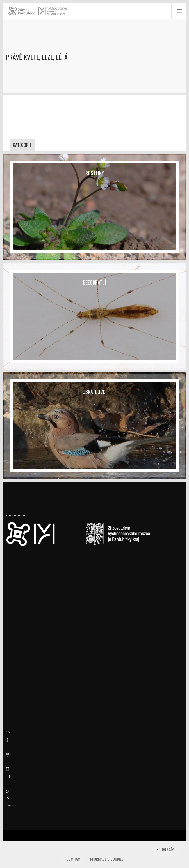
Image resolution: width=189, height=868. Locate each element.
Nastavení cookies (24, 556)
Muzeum (30, 68)
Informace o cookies (106, 859)
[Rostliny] (94, 197)
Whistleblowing (29, 796)
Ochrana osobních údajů (38, 789)
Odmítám (73, 859)
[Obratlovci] (94, 416)
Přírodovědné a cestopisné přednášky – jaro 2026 (55, 656)
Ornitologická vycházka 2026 (35, 691)
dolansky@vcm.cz (90, 128)
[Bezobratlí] (94, 307)
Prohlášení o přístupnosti (39, 782)
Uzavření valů (19, 582)
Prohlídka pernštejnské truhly (36, 674)
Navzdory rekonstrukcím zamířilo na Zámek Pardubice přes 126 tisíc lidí (78, 624)
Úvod (11, 68)
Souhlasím (165, 849)
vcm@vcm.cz (26, 767)
